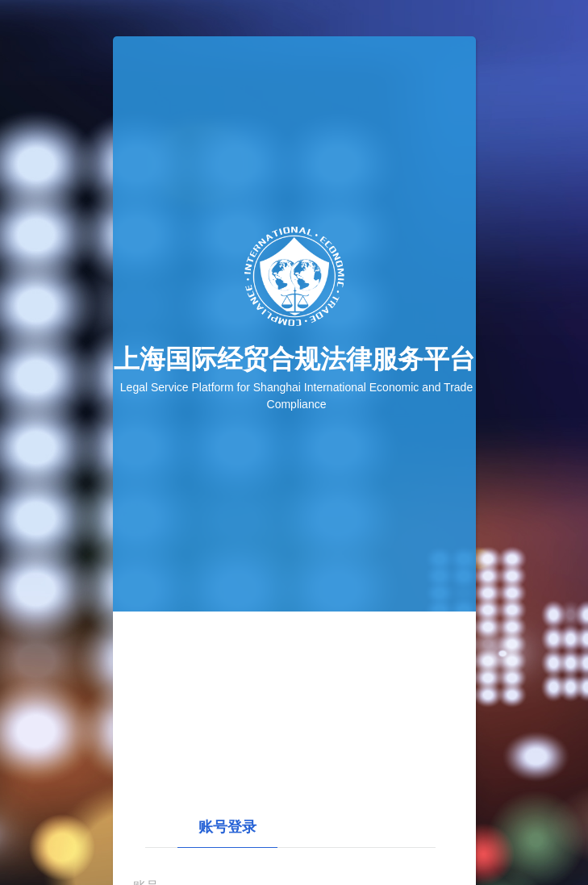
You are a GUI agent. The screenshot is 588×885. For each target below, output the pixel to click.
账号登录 (227, 827)
